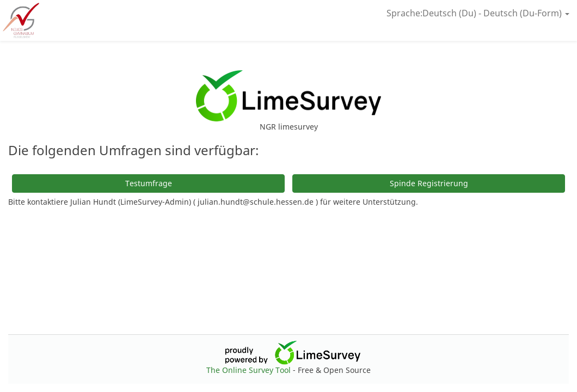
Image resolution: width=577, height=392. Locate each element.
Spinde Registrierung (429, 183)
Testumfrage (149, 183)
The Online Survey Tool (250, 370)
